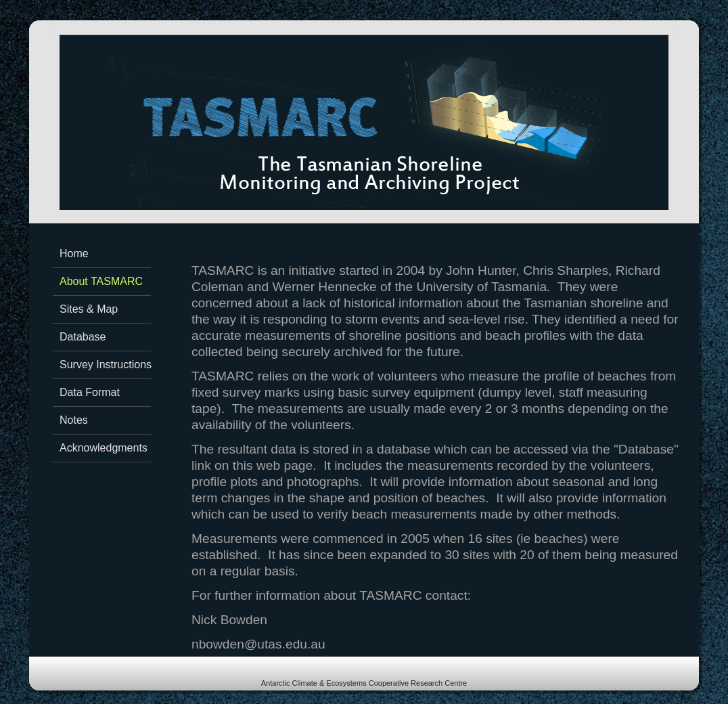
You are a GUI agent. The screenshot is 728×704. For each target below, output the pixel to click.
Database (83, 337)
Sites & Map (89, 309)
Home (74, 254)
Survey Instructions (105, 365)
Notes (74, 420)
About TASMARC (101, 281)
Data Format (90, 392)
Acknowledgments (104, 448)
